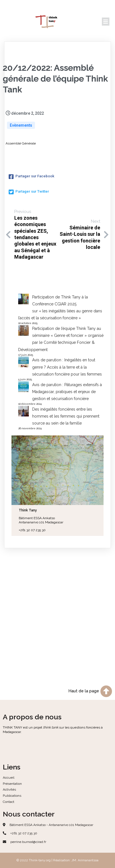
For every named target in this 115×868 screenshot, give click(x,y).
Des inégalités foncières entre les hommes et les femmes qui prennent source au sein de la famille (66, 416)
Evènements (21, 125)
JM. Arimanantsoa (85, 860)
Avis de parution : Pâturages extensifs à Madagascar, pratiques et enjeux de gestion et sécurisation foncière (67, 392)
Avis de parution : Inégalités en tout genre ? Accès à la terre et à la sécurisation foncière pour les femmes (67, 367)
